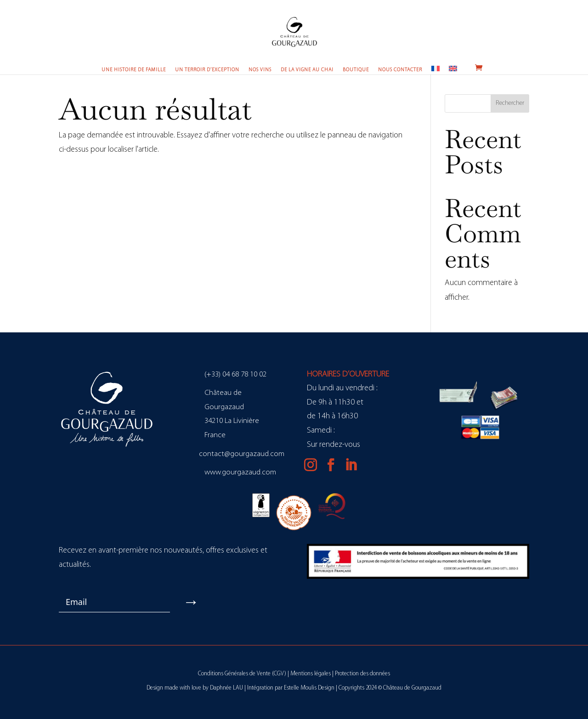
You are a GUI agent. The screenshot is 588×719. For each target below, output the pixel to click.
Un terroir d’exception (207, 70)
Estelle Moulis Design (309, 688)
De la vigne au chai (307, 70)
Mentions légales (311, 674)
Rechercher (510, 103)
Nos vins (260, 70)
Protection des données (362, 674)
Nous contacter (400, 70)
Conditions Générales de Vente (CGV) (242, 674)
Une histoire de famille (134, 70)
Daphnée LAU (226, 688)
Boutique (356, 70)
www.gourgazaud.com (240, 472)
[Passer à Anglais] (453, 70)
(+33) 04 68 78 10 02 (235, 374)
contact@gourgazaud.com (242, 454)
